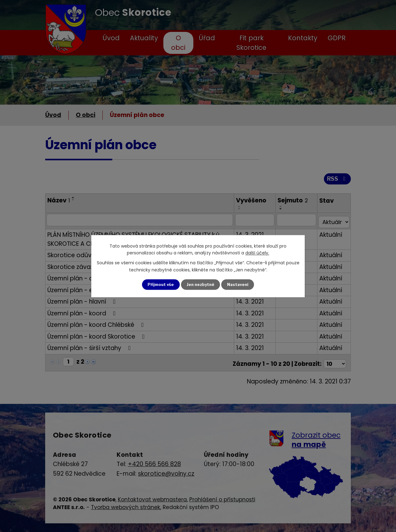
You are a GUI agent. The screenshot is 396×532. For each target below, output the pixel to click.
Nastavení (240, 285)
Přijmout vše (159, 285)
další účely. (257, 253)
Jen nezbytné (201, 285)
